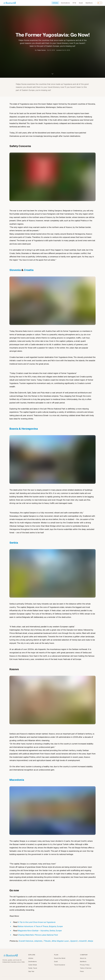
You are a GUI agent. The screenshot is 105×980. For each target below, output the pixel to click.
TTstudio (47, 941)
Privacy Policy (85, 965)
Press (82, 971)
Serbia (14, 543)
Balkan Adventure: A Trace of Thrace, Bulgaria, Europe (40, 926)
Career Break (33, 965)
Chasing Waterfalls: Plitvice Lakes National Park (38, 935)
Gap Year (31, 971)
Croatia (29, 270)
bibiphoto (38, 941)
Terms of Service (86, 968)
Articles (55, 3)
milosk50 (83, 941)
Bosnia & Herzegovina (24, 429)
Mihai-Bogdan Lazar (60, 941)
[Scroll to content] (52, 74)
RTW (74, 3)
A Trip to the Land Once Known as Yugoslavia (37, 922)
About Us (83, 958)
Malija (90, 941)
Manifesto (89, 3)
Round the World (60, 958)
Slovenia (15, 270)
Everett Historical (26, 941)
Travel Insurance (60, 965)
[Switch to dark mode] (100, 3)
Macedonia (17, 780)
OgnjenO (74, 941)
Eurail (81, 3)
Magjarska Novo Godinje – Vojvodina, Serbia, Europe (40, 931)
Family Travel (33, 968)
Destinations (65, 3)
